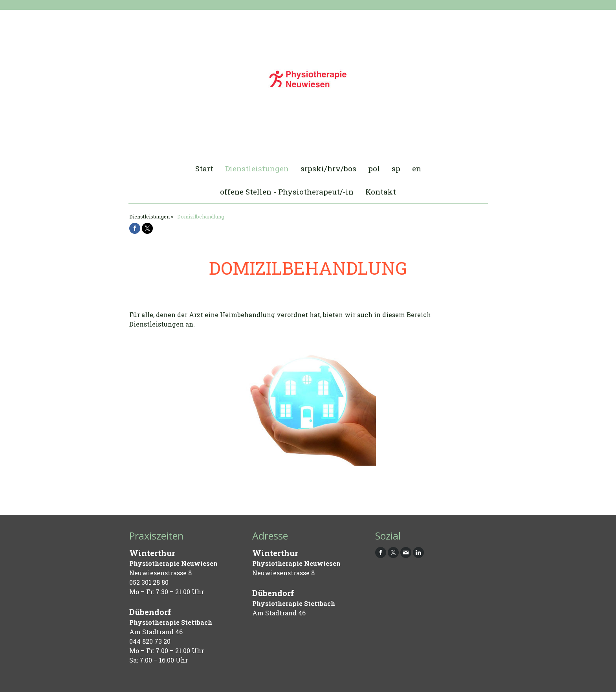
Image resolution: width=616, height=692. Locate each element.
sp (396, 168)
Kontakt (381, 192)
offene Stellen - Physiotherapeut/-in (287, 192)
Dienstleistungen (257, 168)
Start (204, 168)
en (417, 168)
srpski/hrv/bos (328, 168)
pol (374, 168)
